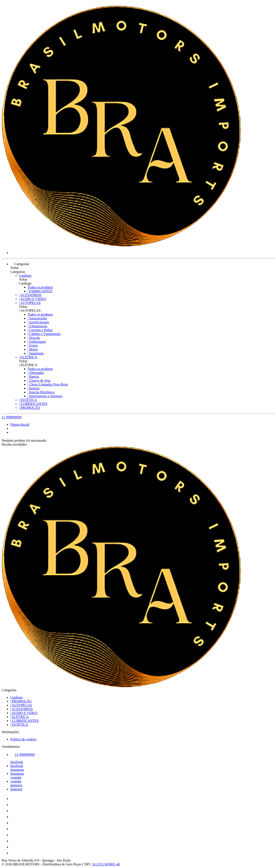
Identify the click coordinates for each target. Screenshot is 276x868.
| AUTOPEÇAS (30, 303)
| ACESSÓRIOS (30, 295)
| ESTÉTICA (28, 400)
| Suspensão (36, 353)
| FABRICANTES (40, 291)
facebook (17, 762)
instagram (17, 770)
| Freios (33, 345)
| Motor (33, 349)
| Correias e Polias (40, 330)
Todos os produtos (40, 287)
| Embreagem (37, 342)
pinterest (16, 785)
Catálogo (25, 276)
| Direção (34, 338)
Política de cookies (23, 739)
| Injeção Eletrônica (41, 392)
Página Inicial (20, 425)
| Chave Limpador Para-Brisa (48, 384)
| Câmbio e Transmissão (44, 334)
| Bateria (33, 377)
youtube (16, 777)
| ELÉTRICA (28, 357)
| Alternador (36, 373)
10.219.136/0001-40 (106, 864)
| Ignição (34, 388)
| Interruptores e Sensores (45, 396)
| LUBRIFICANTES (33, 404)
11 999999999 (12, 417)
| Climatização (38, 326)
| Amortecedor (37, 318)
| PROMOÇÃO (30, 408)
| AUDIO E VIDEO (32, 299)
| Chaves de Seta (39, 380)
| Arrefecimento (38, 322)
